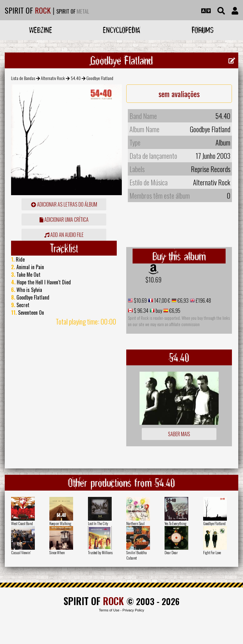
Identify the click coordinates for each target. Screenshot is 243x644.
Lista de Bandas (23, 78)
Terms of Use (109, 610)
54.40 (76, 78)
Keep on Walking (60, 523)
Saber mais (179, 434)
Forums (203, 30)
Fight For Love (212, 552)
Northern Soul (135, 523)
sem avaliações (179, 94)
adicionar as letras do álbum (64, 204)
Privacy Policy (133, 610)
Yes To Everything (175, 523)
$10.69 (153, 280)
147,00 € (162, 300)
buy (158, 311)
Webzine (41, 30)
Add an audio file (64, 235)
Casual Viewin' (21, 552)
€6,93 (183, 300)
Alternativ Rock (53, 78)
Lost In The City (98, 523)
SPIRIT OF (28, 10)
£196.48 (203, 300)
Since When (57, 552)
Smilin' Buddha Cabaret (137, 555)
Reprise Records (211, 169)
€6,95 (174, 311)
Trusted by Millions (100, 552)
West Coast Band (22, 523)
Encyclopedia (121, 30)
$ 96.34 (141, 311)
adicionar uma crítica (64, 220)
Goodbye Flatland (214, 523)
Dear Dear (171, 552)
